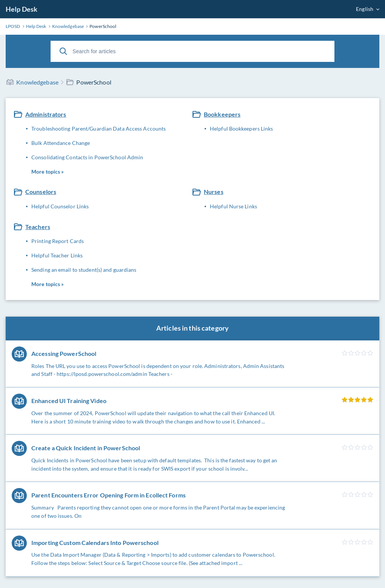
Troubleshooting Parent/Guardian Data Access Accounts (99, 129)
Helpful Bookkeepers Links (242, 129)
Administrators (46, 114)
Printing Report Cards (58, 241)
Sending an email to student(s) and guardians (84, 270)
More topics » (48, 172)
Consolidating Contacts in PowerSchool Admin (87, 157)
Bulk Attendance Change (61, 143)
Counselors (41, 192)
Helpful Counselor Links (60, 206)
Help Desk (22, 9)
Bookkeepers (222, 114)
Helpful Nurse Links (233, 206)
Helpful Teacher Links (57, 255)
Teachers (38, 227)
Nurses (214, 192)
